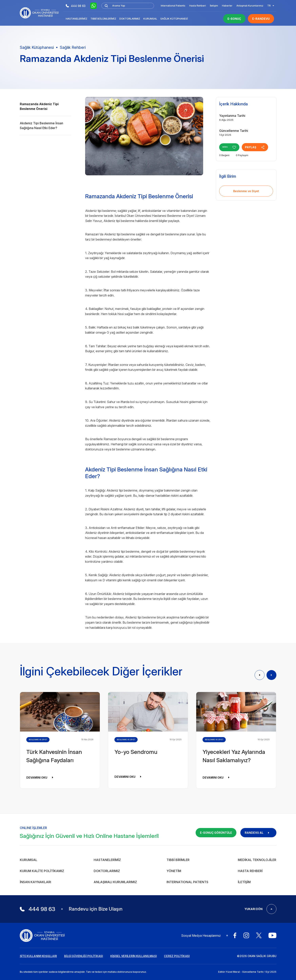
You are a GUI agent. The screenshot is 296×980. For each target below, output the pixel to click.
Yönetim (174, 871)
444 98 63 (76, 6)
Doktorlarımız (130, 19)
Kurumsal (150, 19)
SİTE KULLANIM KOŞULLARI (38, 956)
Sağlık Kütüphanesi (174, 19)
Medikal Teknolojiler (257, 860)
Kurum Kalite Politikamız (42, 871)
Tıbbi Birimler (178, 860)
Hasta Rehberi (198, 6)
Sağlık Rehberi (73, 47)
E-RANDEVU (261, 19)
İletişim (214, 6)
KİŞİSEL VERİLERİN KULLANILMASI (134, 956)
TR (271, 6)
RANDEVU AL (258, 833)
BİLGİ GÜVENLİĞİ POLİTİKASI (84, 956)
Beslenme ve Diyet (246, 191)
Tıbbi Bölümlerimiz (103, 19)
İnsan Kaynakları (35, 882)
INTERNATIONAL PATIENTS (187, 882)
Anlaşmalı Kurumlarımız (250, 6)
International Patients (173, 6)
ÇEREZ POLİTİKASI (177, 956)
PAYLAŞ (260, 147)
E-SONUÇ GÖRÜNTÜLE (216, 833)
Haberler (227, 6)
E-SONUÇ (234, 19)
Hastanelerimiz (77, 19)
